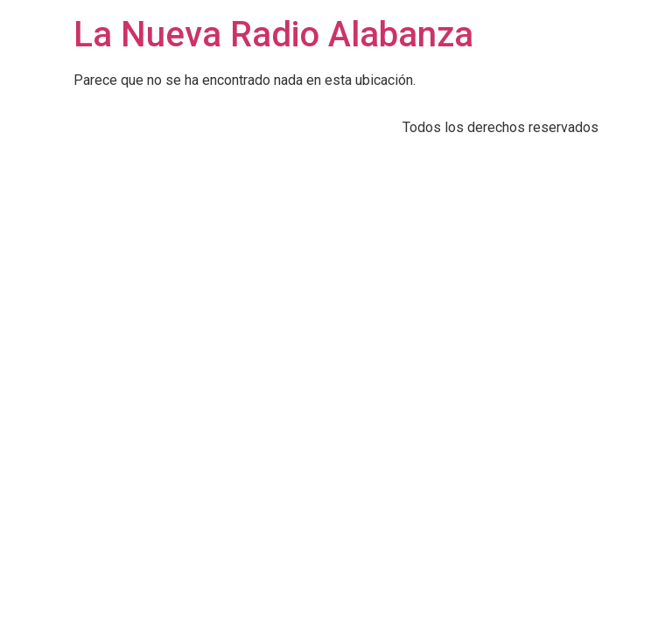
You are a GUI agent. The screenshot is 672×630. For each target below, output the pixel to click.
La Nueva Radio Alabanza (273, 35)
